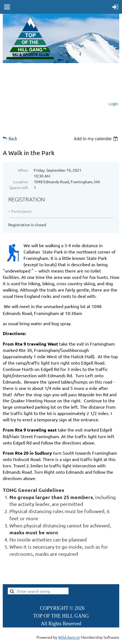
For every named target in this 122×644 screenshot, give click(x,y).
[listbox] (96, 139)
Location (21, 182)
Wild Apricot (69, 637)
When (23, 170)
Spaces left (19, 187)
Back (13, 138)
